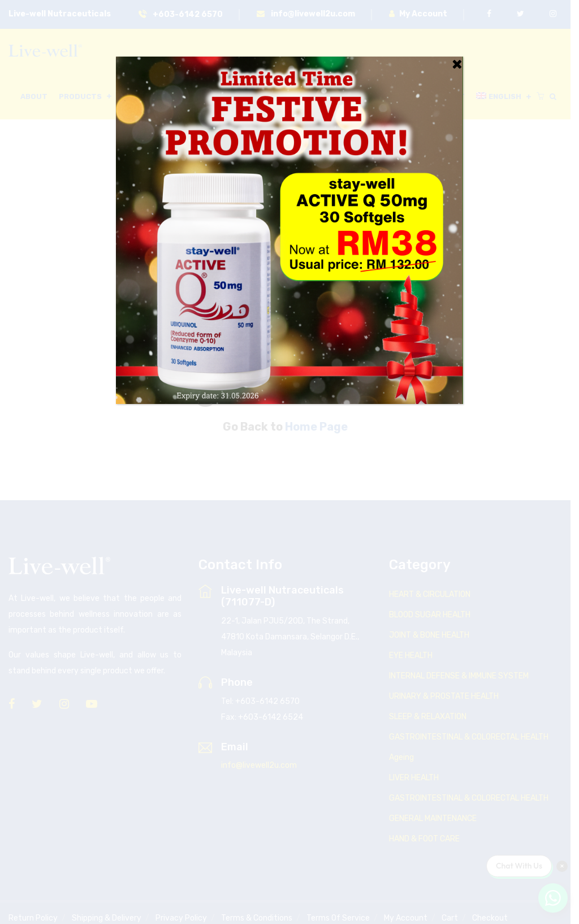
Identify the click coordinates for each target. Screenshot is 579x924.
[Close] (457, 64)
